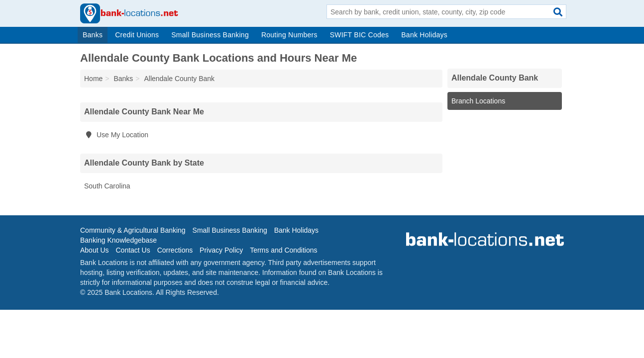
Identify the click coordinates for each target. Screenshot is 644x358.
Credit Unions (137, 35)
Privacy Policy (221, 250)
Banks (93, 35)
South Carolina (107, 186)
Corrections (175, 250)
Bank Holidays (424, 35)
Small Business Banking (210, 35)
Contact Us (133, 250)
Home (93, 79)
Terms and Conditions (283, 250)
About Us (95, 250)
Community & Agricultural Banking (133, 230)
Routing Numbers (289, 35)
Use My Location (116, 135)
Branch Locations (478, 101)
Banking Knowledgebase (118, 240)
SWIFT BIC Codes (360, 35)
